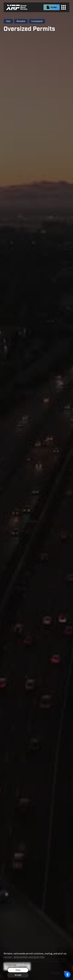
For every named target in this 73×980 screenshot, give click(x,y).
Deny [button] (18, 970)
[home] (17, 7)
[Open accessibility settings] (68, 975)
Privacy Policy (11, 964)
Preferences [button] (55, 972)
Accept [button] (18, 975)
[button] (63, 7)
